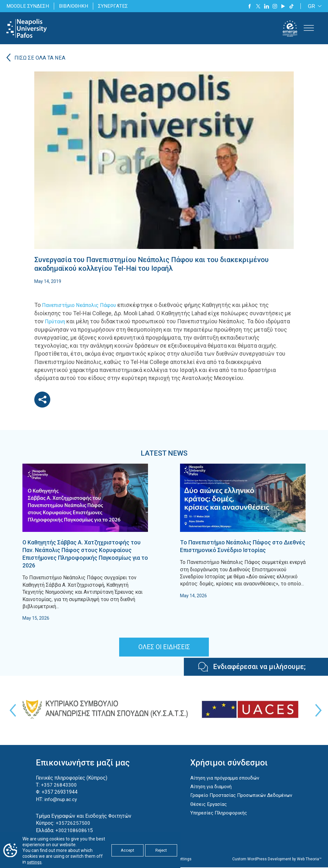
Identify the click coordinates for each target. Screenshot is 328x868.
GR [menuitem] (312, 6)
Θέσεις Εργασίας (206, 812)
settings (35, 862)
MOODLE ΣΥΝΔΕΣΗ (29, 6)
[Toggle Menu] (309, 28)
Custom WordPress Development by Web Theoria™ (277, 860)
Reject (161, 851)
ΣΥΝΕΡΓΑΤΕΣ (116, 6)
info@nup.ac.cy (60, 800)
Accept (128, 851)
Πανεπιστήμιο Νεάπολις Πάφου (84, 306)
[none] (314, 6)
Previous (11, 711)
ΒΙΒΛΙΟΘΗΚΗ (76, 6)
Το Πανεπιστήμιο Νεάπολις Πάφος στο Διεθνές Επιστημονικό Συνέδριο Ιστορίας (242, 546)
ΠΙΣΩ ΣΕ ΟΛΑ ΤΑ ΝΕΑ (41, 58)
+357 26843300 (58, 785)
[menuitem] (314, 6)
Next (317, 711)
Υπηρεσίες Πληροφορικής (216, 820)
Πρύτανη (56, 322)
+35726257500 (72, 824)
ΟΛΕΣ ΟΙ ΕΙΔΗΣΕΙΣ (164, 648)
